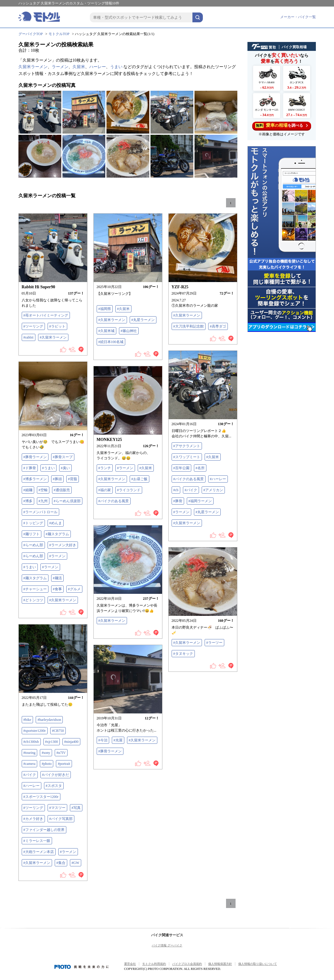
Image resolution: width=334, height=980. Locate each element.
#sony (46, 753)
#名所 (200, 468)
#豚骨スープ (63, 457)
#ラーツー (214, 643)
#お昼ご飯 (139, 479)
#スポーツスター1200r (41, 797)
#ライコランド (129, 490)
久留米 (79, 67)
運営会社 (130, 964)
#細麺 (28, 490)
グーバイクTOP (31, 34)
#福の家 (105, 490)
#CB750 (58, 731)
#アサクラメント (187, 446)
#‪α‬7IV (61, 753)
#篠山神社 (129, 331)
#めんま (56, 523)
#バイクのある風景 (189, 479)
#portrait (64, 764)
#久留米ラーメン (53, 337)
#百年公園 (181, 468)
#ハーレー (218, 479)
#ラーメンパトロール (40, 512)
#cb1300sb (31, 742)
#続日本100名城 (111, 342)
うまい (116, 67)
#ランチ (105, 468)
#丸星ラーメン (143, 320)
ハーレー (98, 67)
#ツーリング (33, 326)
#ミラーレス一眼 (37, 841)
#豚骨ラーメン (35, 457)
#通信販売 (62, 490)
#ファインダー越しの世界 (44, 830)
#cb (176, 490)
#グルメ (74, 589)
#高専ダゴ (218, 326)
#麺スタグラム (57, 534)
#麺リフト (32, 534)
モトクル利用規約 (154, 964)
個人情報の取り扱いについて (258, 964)
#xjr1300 (52, 742)
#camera (30, 764)
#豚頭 (57, 479)
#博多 (28, 501)
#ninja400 (71, 742)
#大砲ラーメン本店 (39, 852)
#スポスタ (54, 786)
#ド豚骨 (30, 468)
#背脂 (73, 479)
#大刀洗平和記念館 (189, 326)
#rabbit (29, 337)
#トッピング (33, 523)
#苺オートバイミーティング (46, 315)
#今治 (103, 740)
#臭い (65, 468)
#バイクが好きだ (56, 775)
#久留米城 (106, 331)
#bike (28, 720)
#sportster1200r (35, 731)
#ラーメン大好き (63, 545)
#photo (47, 764)
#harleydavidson (49, 720)
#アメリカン (213, 490)
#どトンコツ (33, 600)
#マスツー (57, 808)
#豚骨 (178, 501)
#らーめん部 (33, 545)
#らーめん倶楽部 (67, 501)
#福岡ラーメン (200, 501)
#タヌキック (183, 654)
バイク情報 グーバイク (167, 945)
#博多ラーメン (35, 479)
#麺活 (57, 578)
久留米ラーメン (33, 67)
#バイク (191, 490)
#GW (76, 863)
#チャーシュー (35, 589)
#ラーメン (181, 512)
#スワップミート (187, 457)
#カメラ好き (33, 819)
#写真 (76, 808)
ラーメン (60, 67)
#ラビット (57, 326)
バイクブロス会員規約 (187, 964)
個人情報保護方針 (220, 964)
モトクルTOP (59, 34)
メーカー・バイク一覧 (298, 17)
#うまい (48, 468)
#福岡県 (105, 309)
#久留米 (123, 309)
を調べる (282, 125)
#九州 (43, 501)
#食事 (57, 589)
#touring (30, 753)
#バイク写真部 (61, 819)
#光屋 (118, 740)
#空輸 (43, 490)
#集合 (61, 863)
